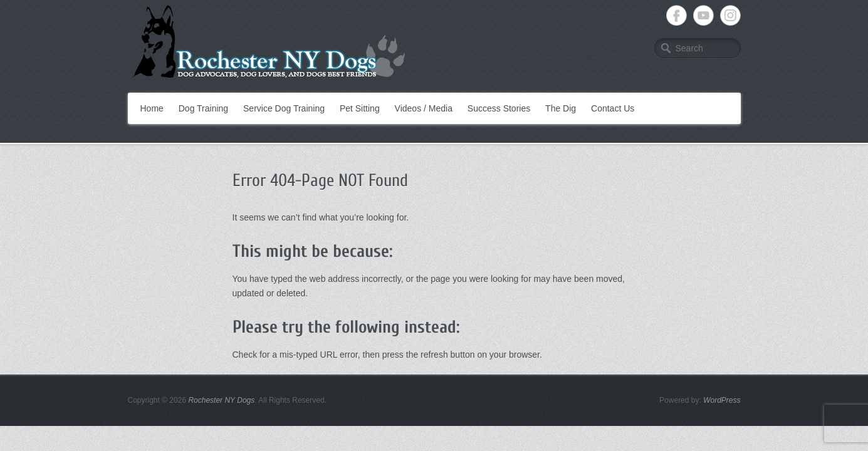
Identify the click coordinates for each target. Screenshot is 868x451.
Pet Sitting (360, 108)
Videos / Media (424, 108)
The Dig (561, 108)
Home (152, 108)
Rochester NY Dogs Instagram (730, 15)
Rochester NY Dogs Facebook (677, 15)
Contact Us (613, 108)
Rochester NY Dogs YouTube (703, 15)
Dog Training (203, 108)
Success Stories (499, 108)
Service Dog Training (284, 108)
